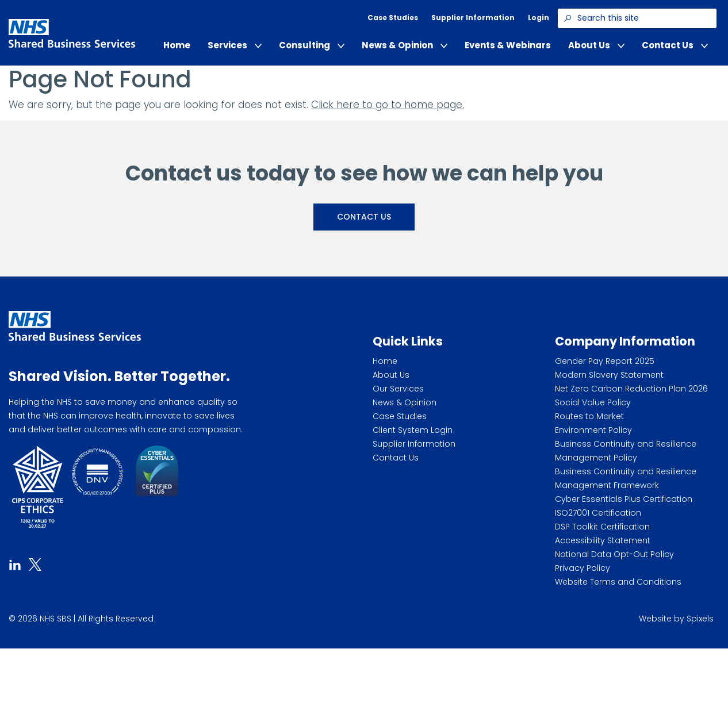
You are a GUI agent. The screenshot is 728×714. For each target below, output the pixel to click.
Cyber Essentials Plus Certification (624, 499)
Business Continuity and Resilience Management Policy (626, 451)
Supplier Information (473, 18)
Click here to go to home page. (388, 105)
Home (177, 45)
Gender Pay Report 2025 (605, 361)
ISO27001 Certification (598, 513)
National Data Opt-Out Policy (614, 554)
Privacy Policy (583, 568)
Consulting (312, 45)
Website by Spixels (676, 619)
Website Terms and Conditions (618, 582)
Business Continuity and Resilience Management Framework (626, 478)
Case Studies (393, 18)
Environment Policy (593, 430)
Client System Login (413, 430)
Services (235, 45)
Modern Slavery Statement (609, 375)
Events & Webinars (508, 45)
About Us (596, 45)
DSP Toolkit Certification (602, 527)
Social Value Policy (593, 402)
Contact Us (675, 45)
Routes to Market (589, 416)
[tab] (15, 564)
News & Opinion (405, 45)
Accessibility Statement (603, 540)
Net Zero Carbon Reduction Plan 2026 (631, 389)
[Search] (568, 18)
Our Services (398, 389)
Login (539, 18)
